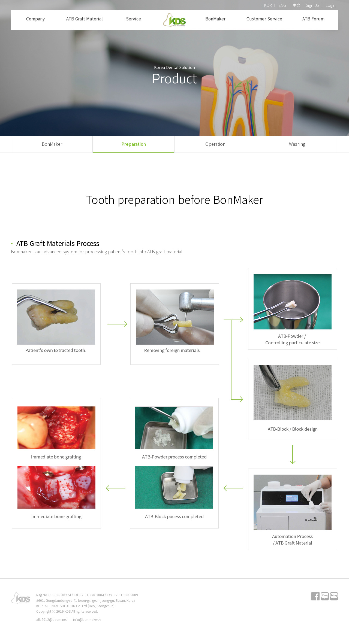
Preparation (134, 144)
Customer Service (264, 19)
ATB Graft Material (85, 19)
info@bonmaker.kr (87, 619)
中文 (297, 5)
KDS (174, 20)
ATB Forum (314, 19)
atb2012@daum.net (52, 619)
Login (331, 5)
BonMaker (215, 19)
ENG (282, 5)
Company (35, 19)
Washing (297, 144)
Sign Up (312, 5)
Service (133, 19)
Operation (215, 144)
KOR (268, 5)
